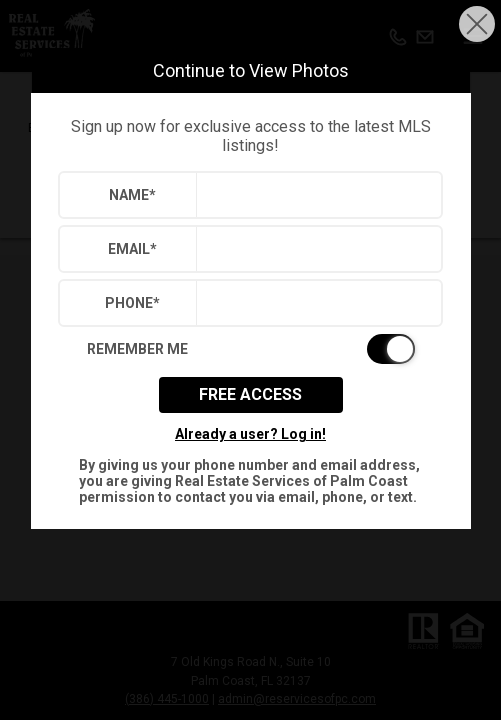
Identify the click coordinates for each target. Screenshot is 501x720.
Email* (132, 249)
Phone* (132, 303)
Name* (132, 195)
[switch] (251, 349)
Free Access (250, 394)
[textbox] (314, 195)
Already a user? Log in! (250, 434)
